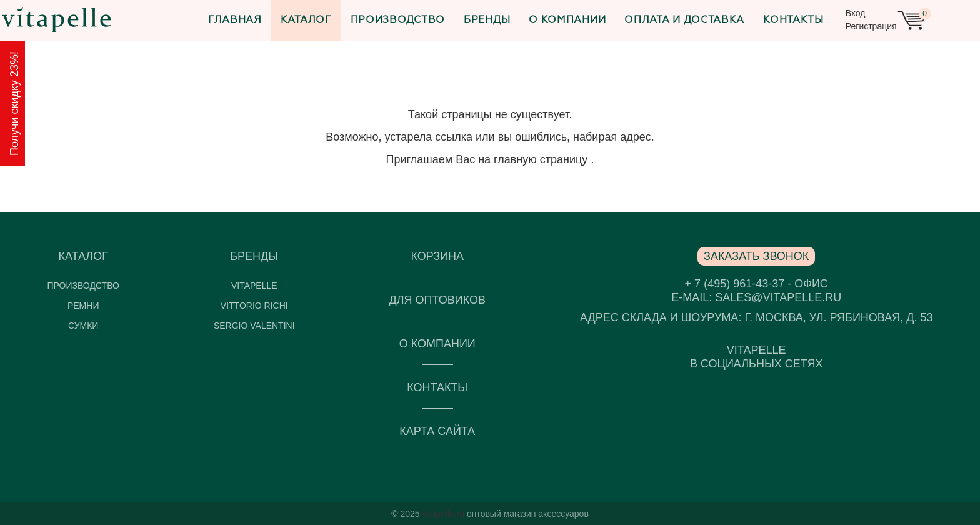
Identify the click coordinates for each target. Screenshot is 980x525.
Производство (398, 21)
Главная (235, 21)
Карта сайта (437, 431)
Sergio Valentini (254, 326)
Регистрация (871, 26)
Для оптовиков (437, 300)
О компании (567, 21)
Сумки (83, 326)
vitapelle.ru (443, 514)
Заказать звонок (756, 256)
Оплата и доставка (684, 21)
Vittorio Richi (254, 306)
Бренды (487, 21)
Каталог (306, 21)
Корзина (437, 256)
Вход (856, 13)
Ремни (83, 306)
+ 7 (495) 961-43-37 (735, 284)
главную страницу (542, 159)
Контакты (793, 21)
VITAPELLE (254, 286)
